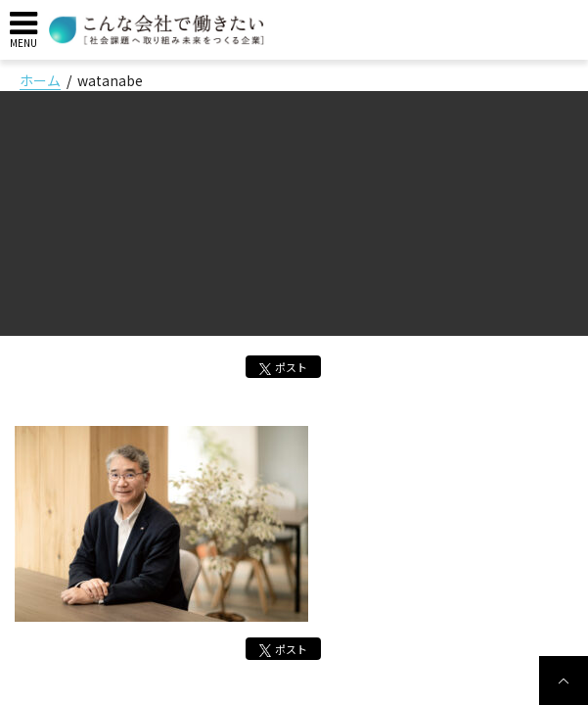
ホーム (40, 80)
